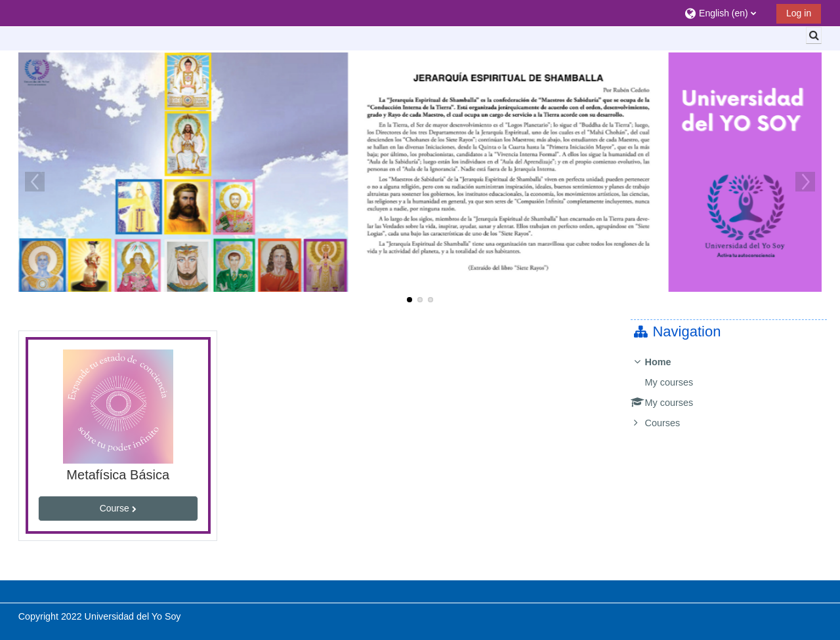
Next (805, 182)
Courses (672, 423)
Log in (799, 13)
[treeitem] (733, 392)
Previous (35, 182)
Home (667, 362)
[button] (725, 13)
